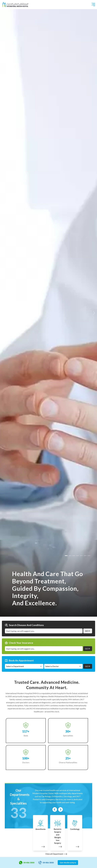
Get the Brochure (68, 863)
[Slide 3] (78, 556)
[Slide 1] (70, 556)
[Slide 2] (74, 556)
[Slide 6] (89, 556)
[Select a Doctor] (63, 666)
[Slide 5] (85, 556)
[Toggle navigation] (93, 5)
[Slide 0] (66, 556)
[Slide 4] (81, 556)
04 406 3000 (27, 863)
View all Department (56, 854)
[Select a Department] (24, 666)
